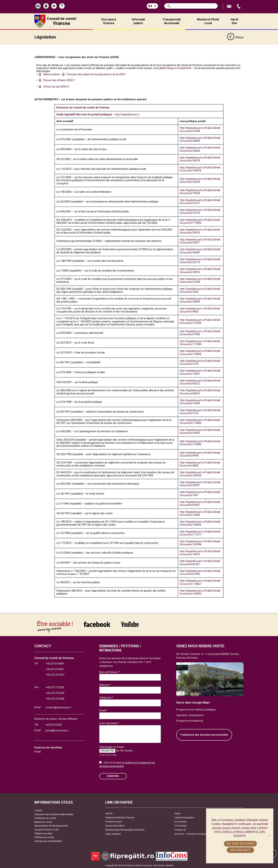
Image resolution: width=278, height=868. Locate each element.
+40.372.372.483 (55, 693)
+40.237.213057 (55, 669)
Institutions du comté (45, 818)
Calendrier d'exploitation (190, 715)
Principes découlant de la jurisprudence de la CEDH (96, 74)
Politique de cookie (44, 837)
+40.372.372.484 (55, 698)
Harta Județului (113, 833)
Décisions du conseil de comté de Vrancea (83, 107)
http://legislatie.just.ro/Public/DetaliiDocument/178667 (200, 582)
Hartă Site (234, 21)
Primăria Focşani (114, 821)
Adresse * (105, 684)
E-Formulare (181, 825)
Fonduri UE (180, 829)
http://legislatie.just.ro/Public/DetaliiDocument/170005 (200, 352)
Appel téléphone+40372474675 (239, 6)
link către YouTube (130, 623)
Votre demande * (109, 723)
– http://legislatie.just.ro (126, 114)
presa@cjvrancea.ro (57, 730)
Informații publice (138, 21)
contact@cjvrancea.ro (58, 707)
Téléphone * (106, 697)
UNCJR (109, 813)
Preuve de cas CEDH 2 (56, 86)
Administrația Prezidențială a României (125, 829)
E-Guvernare (181, 821)
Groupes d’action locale (47, 829)
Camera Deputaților (184, 817)
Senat (177, 813)
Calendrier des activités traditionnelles (54, 814)
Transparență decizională (172, 21)
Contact (38, 810)
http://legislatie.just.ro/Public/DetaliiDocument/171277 (200, 532)
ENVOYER (113, 775)
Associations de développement (51, 825)
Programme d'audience (190, 720)
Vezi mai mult (241, 850)
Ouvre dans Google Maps (193, 702)
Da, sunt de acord (241, 844)
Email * (103, 710)
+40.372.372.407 (55, 674)
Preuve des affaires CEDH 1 (59, 80)
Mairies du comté (43, 821)
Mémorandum (52, 74)
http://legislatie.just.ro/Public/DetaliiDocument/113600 (200, 421)
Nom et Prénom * (110, 671)
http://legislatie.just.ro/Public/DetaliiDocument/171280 (200, 342)
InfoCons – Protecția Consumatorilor (193, 833)
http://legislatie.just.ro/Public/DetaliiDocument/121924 (200, 321)
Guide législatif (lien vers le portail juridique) (84, 114)
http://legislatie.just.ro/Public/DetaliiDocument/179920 (200, 221)
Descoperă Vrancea (109, 21)
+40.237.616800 (55, 663)
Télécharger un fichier (112, 746)
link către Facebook (97, 623)
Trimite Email (230, 6)
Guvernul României (115, 825)
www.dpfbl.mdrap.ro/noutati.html (172, 68)
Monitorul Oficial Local (208, 21)
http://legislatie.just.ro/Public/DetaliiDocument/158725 (200, 473)
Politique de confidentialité (48, 841)
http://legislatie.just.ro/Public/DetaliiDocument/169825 (200, 523)
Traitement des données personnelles (204, 734)
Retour (235, 37)
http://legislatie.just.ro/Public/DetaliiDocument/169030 (200, 592)
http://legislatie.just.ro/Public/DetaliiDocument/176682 (200, 442)
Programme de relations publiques (196, 709)
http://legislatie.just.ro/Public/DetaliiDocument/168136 (200, 168)
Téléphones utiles (43, 833)
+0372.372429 (54, 724)
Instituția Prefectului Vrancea (120, 817)
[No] (269, 836)
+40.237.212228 (55, 687)
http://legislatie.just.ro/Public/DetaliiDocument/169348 (200, 542)
